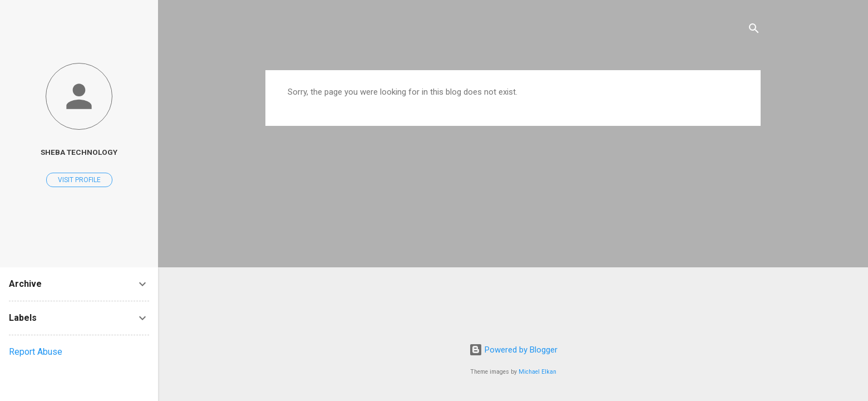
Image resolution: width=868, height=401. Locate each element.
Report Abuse (36, 352)
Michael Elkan (537, 372)
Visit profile (79, 180)
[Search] (754, 30)
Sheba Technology (79, 152)
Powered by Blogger (513, 350)
